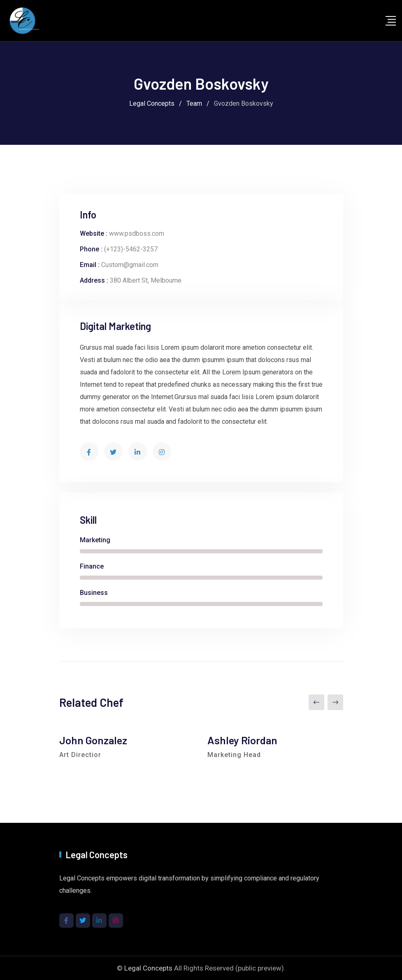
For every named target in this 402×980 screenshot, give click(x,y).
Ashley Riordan (242, 740)
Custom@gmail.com (130, 265)
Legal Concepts (148, 968)
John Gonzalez (93, 740)
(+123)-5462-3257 (131, 249)
